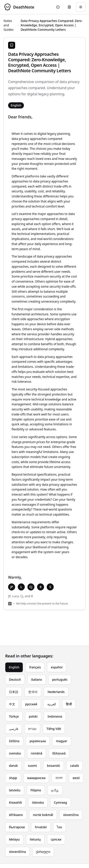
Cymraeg (61, 802)
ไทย (59, 827)
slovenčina (71, 815)
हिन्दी (69, 704)
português (60, 679)
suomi (32, 766)
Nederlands (56, 692)
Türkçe (14, 716)
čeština (14, 741)
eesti (76, 778)
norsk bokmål (43, 815)
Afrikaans (16, 815)
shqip (13, 778)
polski (33, 716)
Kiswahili (15, 802)
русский (31, 704)
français (35, 667)
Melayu (14, 839)
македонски (36, 778)
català (75, 766)
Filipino (36, 790)
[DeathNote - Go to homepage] (19, 7)
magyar (61, 741)
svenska (15, 753)
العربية (52, 704)
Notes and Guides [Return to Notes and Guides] (9, 25)
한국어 (33, 692)
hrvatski (41, 827)
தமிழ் (55, 790)
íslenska (38, 802)
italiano (37, 679)
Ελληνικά (59, 753)
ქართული (43, 852)
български (17, 827)
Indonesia (55, 716)
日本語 (14, 692)
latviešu (15, 790)
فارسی (14, 729)
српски (56, 839)
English (14, 667)
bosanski (53, 766)
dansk (13, 766)
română (37, 753)
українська (38, 741)
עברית (32, 729)
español (57, 667)
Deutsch (15, 679)
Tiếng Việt (54, 729)
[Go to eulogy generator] (69, 7)
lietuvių (35, 839)
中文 (12, 704)
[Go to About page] (58, 7)
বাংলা (59, 778)
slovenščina (17, 852)
